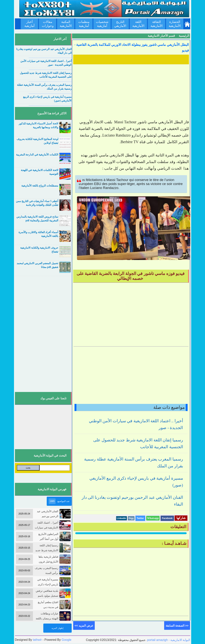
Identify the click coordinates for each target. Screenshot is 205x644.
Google (67, 640)
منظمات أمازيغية (84, 24)
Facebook (167, 518)
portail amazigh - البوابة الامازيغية (168, 640)
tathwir (37, 640)
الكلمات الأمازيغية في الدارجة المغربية (37, 155)
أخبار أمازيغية (30, 24)
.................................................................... (50, 57)
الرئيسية (184, 36)
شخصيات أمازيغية (102, 24)
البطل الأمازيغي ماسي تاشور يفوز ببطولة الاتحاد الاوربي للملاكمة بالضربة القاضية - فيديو (132, 48)
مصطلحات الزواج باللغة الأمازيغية (40, 186)
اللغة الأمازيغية (138, 24)
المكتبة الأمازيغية (66, 24)
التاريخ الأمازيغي (120, 24)
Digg (131, 518)
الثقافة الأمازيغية (157, 24)
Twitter (140, 518)
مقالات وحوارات (48, 24)
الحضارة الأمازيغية (175, 24)
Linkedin (122, 518)
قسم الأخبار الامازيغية (161, 36)
